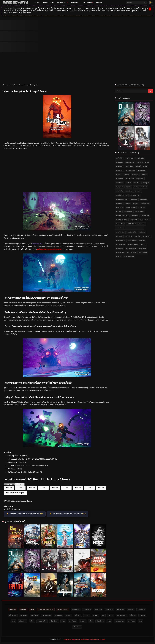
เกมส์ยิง (145, 166)
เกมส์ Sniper (120, 249)
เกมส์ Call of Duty (134, 195)
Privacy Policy (72, 609)
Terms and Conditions (53, 609)
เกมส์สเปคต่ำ (120, 166)
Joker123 (51, 616)
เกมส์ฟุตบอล (120, 187)
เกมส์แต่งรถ (119, 228)
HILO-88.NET (86, 609)
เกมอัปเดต (142, 240)
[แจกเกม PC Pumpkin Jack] (57, 376)
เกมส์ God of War (138, 228)
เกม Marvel (137, 191)
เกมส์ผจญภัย (120, 162)
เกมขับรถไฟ (143, 199)
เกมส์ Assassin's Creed (140, 187)
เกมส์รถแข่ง (144, 175)
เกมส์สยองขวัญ (141, 170)
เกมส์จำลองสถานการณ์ (143, 162)
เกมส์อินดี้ (138, 166)
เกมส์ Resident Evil (122, 195)
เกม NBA (137, 236)
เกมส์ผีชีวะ (127, 203)
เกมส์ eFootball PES (122, 220)
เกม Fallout (142, 232)
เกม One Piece (120, 224)
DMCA (38, 609)
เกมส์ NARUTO (147, 236)
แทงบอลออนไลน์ (24, 622)
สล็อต (56, 622)
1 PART (9, 488)
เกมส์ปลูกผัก (146, 183)
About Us (17, 609)
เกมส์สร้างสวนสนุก (131, 249)
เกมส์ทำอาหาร (120, 232)
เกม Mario (119, 236)
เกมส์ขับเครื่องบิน (132, 240)
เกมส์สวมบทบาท (130, 162)
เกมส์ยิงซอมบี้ (120, 183)
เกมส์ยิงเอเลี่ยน (134, 199)
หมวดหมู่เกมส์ (62, 3)
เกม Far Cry (141, 207)
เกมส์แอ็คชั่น (140, 158)
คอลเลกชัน (75, 3)
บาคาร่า (122, 616)
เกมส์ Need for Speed (122, 216)
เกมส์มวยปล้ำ (120, 207)
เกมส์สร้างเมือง (130, 179)
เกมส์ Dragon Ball (139, 212)
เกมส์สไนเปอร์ (142, 249)
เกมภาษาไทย (120, 170)
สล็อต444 (102, 616)
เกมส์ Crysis (142, 224)
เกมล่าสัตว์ (143, 244)
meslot (15, 616)
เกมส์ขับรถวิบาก (121, 240)
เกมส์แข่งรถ (129, 191)
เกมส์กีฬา (126, 175)
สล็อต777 (112, 616)
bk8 (140, 616)
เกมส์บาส (119, 257)
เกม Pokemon (128, 212)
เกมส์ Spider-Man (131, 207)
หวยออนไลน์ (90, 616)
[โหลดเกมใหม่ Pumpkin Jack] (57, 230)
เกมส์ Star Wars (145, 203)
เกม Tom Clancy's (133, 244)
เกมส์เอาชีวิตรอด (130, 170)
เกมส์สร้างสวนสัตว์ (131, 232)
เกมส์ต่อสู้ (119, 175)
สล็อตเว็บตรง (99, 609)
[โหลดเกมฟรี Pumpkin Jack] (57, 291)
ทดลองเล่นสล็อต (77, 616)
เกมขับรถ (128, 183)
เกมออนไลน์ (133, 220)
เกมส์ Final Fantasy (122, 199)
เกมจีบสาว (128, 187)
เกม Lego (119, 212)
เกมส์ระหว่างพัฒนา (129, 257)
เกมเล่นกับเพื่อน (120, 253)
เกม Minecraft (128, 236)
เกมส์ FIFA (119, 203)
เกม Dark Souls (132, 253)
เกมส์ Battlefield (131, 224)
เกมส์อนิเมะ (137, 183)
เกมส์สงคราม (120, 179)
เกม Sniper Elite (121, 244)
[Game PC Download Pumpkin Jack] (57, 447)
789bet (132, 616)
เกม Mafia (128, 228)
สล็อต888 (47, 622)
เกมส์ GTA (136, 203)
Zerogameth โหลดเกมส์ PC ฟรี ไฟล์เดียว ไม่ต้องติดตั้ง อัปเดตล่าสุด (84, 640)
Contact (28, 609)
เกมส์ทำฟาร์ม (140, 179)
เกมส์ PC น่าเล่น (49, 3)
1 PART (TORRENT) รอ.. (16, 493)
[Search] (145, 3)
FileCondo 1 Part (9, 484)
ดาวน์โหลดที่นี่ (20, 484)
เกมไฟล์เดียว (120, 158)
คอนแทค (99, 3)
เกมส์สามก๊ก (120, 191)
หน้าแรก (37, 3)
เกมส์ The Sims (145, 216)
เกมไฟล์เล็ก (135, 175)
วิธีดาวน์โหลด (88, 3)
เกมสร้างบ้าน (134, 216)
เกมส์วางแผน (129, 166)
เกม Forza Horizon (145, 220)
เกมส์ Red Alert (143, 253)
